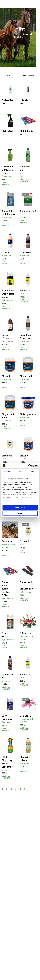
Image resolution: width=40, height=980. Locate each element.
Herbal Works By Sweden (9, 546)
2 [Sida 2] (7, 789)
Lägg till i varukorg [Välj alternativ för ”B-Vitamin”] (24, 301)
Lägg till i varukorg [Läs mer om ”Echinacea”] (24, 729)
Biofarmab (6, 176)
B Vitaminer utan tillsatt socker (8, 294)
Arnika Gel (25, 253)
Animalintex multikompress (10, 213)
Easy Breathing (7, 717)
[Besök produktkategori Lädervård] (10, 125)
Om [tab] (33, 471)
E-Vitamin (25, 675)
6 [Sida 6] (25, 789)
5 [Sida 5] (20, 789)
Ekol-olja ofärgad (24, 759)
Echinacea (25, 716)
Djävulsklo (25, 633)
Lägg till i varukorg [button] (6, 183)
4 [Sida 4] (16, 789)
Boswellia (7, 541)
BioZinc (24, 456)
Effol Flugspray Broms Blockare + (7, 762)
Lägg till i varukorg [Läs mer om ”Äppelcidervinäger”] (24, 222)
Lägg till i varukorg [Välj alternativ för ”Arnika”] (6, 263)
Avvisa (20, 513)
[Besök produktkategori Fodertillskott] (10, 94)
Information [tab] (20, 471)
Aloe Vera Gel (25, 168)
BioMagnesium (28, 414)
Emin (22, 173)
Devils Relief (5, 635)
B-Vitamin (25, 291)
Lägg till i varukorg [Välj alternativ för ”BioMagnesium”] (24, 425)
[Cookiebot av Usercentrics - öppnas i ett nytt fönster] (28, 466)
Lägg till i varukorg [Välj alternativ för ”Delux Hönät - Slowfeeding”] (24, 599)
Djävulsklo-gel (8, 676)
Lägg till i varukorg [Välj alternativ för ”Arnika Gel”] (24, 263)
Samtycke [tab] (7, 471)
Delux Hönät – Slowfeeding (26, 586)
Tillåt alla (20, 507)
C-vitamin (25, 541)
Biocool (6, 376)
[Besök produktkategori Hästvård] (28, 94)
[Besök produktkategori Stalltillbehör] (28, 125)
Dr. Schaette (7, 341)
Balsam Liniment (6, 337)
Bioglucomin (27, 376)
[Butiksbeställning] (23, 76)
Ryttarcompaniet (9, 300)
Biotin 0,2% (8, 456)
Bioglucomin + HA (8, 416)
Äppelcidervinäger (30, 211)
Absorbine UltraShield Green (8, 170)
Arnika (5, 253)
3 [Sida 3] (11, 789)
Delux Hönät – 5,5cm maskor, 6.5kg (6, 589)
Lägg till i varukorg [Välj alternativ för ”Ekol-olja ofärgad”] (24, 771)
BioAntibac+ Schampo (26, 337)
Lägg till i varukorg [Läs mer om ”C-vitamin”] (24, 552)
